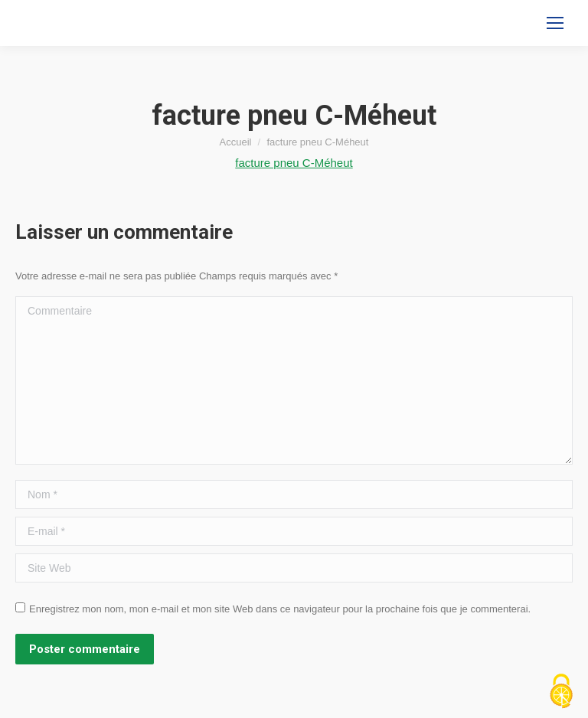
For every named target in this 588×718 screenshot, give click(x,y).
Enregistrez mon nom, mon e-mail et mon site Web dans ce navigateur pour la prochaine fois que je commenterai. (280, 609)
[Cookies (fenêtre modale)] (561, 692)
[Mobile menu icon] (555, 23)
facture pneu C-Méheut (294, 163)
